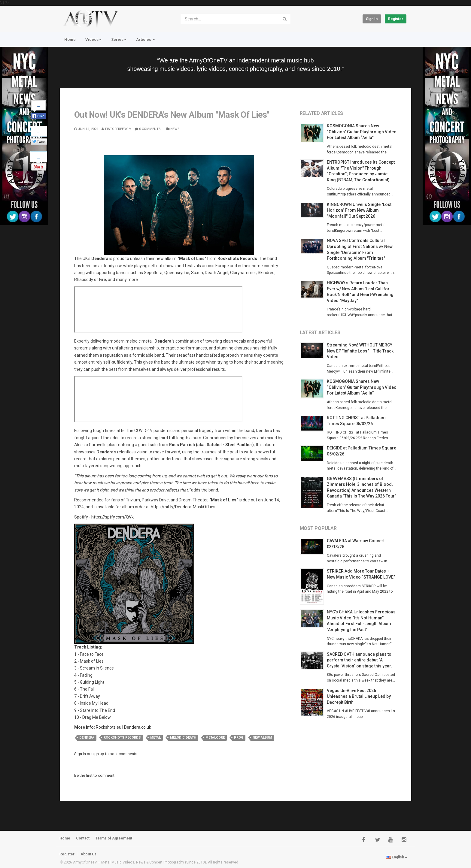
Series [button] (119, 39)
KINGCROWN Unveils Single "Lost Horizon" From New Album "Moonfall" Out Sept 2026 (359, 210)
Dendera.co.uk (138, 727)
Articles (146, 39)
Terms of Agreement (114, 838)
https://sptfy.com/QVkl (113, 517)
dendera (87, 738)
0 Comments (148, 129)
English (397, 857)
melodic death (183, 738)
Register (396, 19)
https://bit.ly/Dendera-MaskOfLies (183, 507)
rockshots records (122, 738)
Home (70, 39)
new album (262, 738)
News (173, 129)
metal (155, 738)
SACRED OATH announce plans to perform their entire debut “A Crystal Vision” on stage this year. (359, 660)
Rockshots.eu (109, 727)
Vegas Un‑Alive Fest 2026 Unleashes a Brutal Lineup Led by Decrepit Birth (359, 696)
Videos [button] (93, 39)
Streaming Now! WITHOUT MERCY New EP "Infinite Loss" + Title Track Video (360, 351)
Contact (83, 838)
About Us (88, 854)
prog (239, 738)
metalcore (215, 738)
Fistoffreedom (117, 129)
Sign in (372, 19)
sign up (98, 754)
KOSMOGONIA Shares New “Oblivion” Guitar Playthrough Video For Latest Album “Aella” (362, 132)
